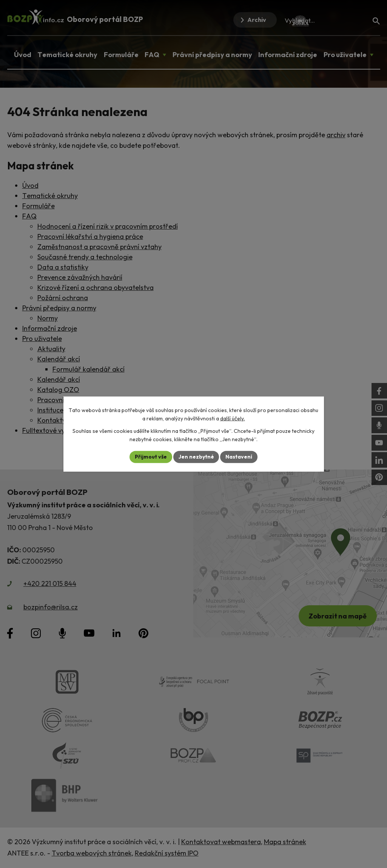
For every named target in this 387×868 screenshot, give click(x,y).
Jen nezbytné (196, 457)
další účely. (233, 418)
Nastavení (239, 457)
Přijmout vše (151, 457)
